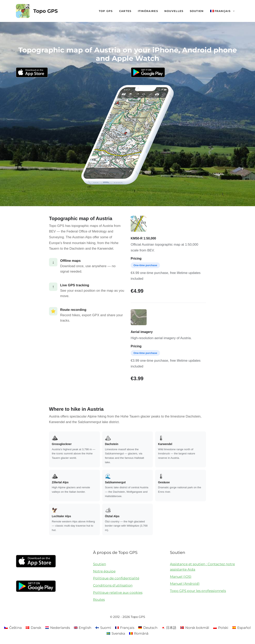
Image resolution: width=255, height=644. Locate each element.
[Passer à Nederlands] (58, 628)
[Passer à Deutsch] (148, 628)
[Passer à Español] (242, 628)
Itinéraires (148, 11)
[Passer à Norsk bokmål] (195, 628)
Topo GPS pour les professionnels (198, 591)
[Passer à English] (83, 628)
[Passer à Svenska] (116, 634)
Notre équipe (104, 571)
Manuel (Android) (185, 584)
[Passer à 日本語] (169, 628)
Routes (99, 600)
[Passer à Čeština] (13, 628)
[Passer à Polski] (221, 628)
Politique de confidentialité (116, 578)
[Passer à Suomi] (103, 628)
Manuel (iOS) (181, 577)
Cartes (125, 11)
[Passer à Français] (125, 628)
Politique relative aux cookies (118, 593)
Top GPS (106, 11)
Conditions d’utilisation (113, 585)
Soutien (197, 11)
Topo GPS (46, 11)
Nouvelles (174, 11)
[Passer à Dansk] (33, 628)
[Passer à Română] (139, 634)
